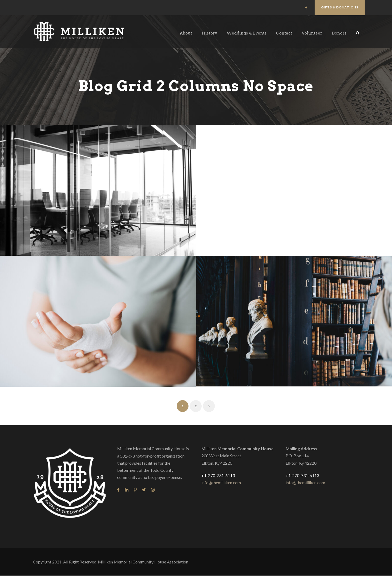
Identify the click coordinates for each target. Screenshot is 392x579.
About (186, 33)
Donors (339, 33)
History (209, 33)
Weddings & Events (247, 33)
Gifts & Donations (340, 7)
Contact (284, 33)
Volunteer (312, 33)
